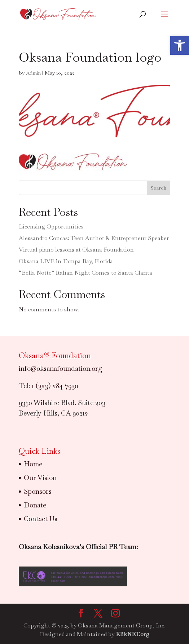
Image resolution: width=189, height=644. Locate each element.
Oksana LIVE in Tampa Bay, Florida (66, 261)
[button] (180, 45)
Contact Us (41, 519)
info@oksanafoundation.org (61, 368)
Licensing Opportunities (51, 226)
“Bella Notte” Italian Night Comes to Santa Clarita (85, 273)
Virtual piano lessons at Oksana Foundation (76, 250)
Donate (35, 505)
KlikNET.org (133, 634)
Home (33, 464)
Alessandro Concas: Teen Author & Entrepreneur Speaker (94, 238)
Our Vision (40, 478)
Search (159, 188)
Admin (33, 73)
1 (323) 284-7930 (55, 386)
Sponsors (38, 491)
